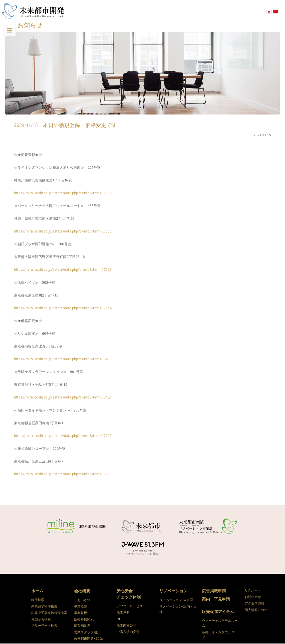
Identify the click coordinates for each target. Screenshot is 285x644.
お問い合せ (253, 597)
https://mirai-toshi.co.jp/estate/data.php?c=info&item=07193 (63, 436)
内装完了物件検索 (44, 606)
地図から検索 (41, 619)
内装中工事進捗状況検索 (49, 613)
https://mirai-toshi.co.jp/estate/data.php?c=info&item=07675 (63, 231)
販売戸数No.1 (84, 619)
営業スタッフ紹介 (87, 632)
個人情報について (258, 610)
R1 (118, 619)
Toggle (3, 30)
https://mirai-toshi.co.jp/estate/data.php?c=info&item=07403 (63, 359)
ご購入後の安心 (128, 632)
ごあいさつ (82, 600)
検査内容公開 (126, 625)
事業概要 (81, 606)
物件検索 (38, 600)
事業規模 (81, 613)
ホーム (37, 591)
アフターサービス (130, 606)
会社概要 (82, 591)
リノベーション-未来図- (177, 600)
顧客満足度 (82, 625)
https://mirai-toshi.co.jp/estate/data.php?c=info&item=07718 (63, 474)
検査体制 (123, 612)
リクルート (253, 590)
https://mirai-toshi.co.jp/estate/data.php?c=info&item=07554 (63, 308)
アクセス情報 (254, 603)
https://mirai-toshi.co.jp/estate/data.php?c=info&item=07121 (63, 397)
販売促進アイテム (218, 611)
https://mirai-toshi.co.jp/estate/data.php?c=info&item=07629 (63, 269)
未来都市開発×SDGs (89, 638)
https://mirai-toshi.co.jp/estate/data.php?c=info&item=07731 (63, 193)
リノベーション (173, 591)
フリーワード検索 (44, 625)
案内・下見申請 (216, 599)
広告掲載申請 (214, 591)
